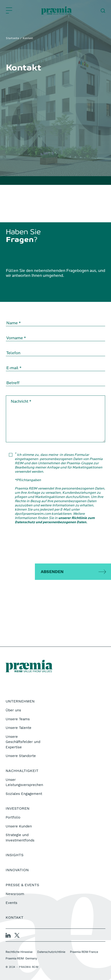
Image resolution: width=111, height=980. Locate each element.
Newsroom (15, 894)
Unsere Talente (18, 728)
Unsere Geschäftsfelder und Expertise (23, 742)
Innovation (17, 870)
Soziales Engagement (24, 794)
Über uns (13, 710)
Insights (15, 855)
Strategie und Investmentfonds (20, 838)
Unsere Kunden (19, 826)
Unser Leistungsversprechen (24, 782)
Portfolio (13, 817)
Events (11, 903)
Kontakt (15, 917)
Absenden (52, 572)
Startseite (12, 38)
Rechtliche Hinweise (19, 952)
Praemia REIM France (84, 952)
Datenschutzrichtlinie (51, 952)
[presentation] (55, 545)
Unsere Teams (18, 719)
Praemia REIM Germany (21, 958)
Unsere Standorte (21, 756)
